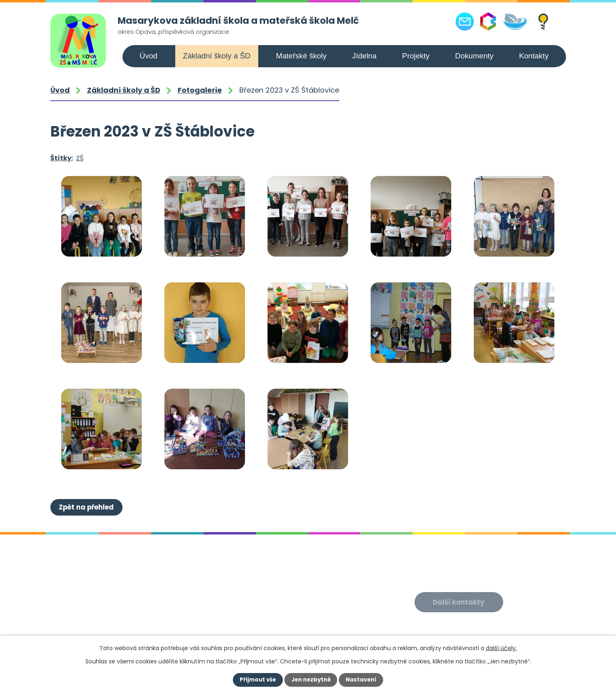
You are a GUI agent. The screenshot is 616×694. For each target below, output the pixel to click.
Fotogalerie (200, 90)
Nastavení (363, 680)
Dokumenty (474, 56)
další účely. (501, 648)
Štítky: (62, 158)
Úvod (149, 56)
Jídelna (364, 56)
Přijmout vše (256, 680)
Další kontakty (459, 602)
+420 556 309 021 (106, 628)
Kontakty (534, 56)
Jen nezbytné (311, 680)
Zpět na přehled (87, 507)
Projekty (416, 56)
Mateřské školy (301, 56)
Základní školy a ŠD (217, 56)
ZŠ (80, 158)
